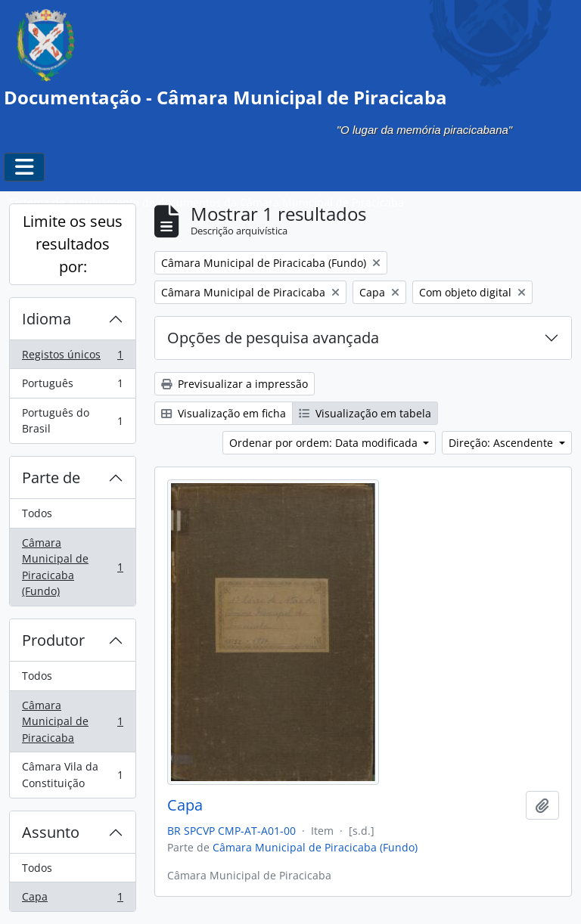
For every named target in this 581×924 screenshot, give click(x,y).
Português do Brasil (72, 421)
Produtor (53, 640)
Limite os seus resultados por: (73, 244)
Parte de (51, 478)
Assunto (51, 832)
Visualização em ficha (224, 413)
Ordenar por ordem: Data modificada (325, 443)
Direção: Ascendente (502, 443)
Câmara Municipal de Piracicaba (72, 721)
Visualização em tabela (365, 413)
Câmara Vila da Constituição (72, 775)
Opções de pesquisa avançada (273, 338)
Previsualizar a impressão (235, 384)
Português (72, 386)
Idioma (47, 319)
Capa (72, 900)
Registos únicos (72, 358)
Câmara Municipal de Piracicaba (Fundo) (72, 567)
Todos (37, 513)
